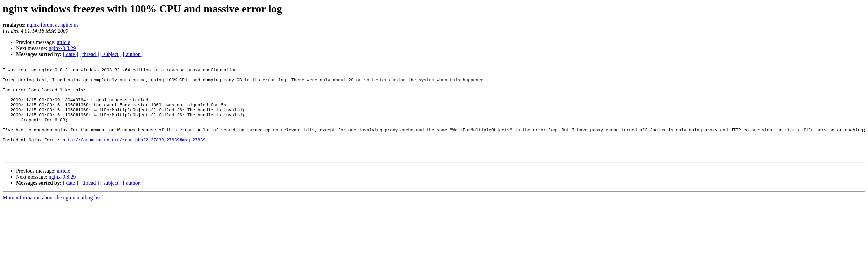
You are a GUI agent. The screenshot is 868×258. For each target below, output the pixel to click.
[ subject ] (111, 54)
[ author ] (133, 54)
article (64, 42)
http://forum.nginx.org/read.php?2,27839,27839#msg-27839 (134, 155)
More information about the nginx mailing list (52, 215)
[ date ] (70, 54)
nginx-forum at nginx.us (52, 25)
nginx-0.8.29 (62, 48)
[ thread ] (89, 54)
